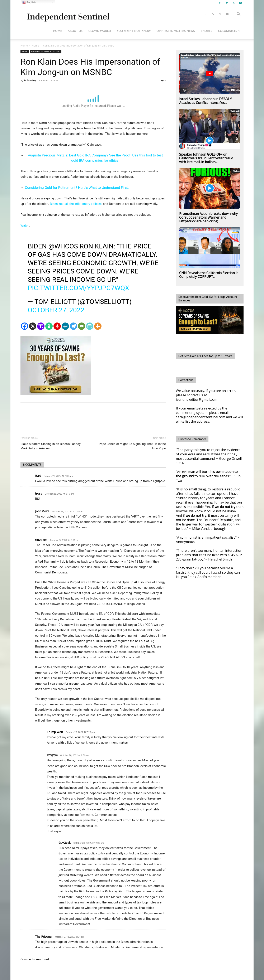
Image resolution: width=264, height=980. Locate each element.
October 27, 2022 (56, 310)
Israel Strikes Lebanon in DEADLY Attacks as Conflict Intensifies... (206, 101)
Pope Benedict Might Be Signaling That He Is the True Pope (132, 446)
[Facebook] (25, 326)
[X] (33, 326)
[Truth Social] (41, 326)
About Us (75, 31)
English (29, 3)
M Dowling (30, 80)
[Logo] (67, 14)
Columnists (229, 31)
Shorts (206, 31)
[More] (98, 326)
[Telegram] (73, 326)
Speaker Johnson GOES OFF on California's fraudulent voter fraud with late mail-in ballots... (206, 158)
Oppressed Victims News (176, 31)
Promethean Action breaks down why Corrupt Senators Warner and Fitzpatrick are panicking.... (208, 217)
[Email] (82, 326)
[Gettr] (57, 326)
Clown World (100, 31)
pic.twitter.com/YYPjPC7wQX (79, 288)
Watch (25, 225)
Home (57, 31)
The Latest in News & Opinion (46, 52)
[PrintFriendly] (90, 326)
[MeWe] (65, 326)
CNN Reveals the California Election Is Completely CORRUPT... (209, 275)
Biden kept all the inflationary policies (76, 204)
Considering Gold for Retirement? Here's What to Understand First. (77, 188)
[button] (239, 14)
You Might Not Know (134, 31)
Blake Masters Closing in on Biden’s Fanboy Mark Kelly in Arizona (51, 446)
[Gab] (49, 326)
